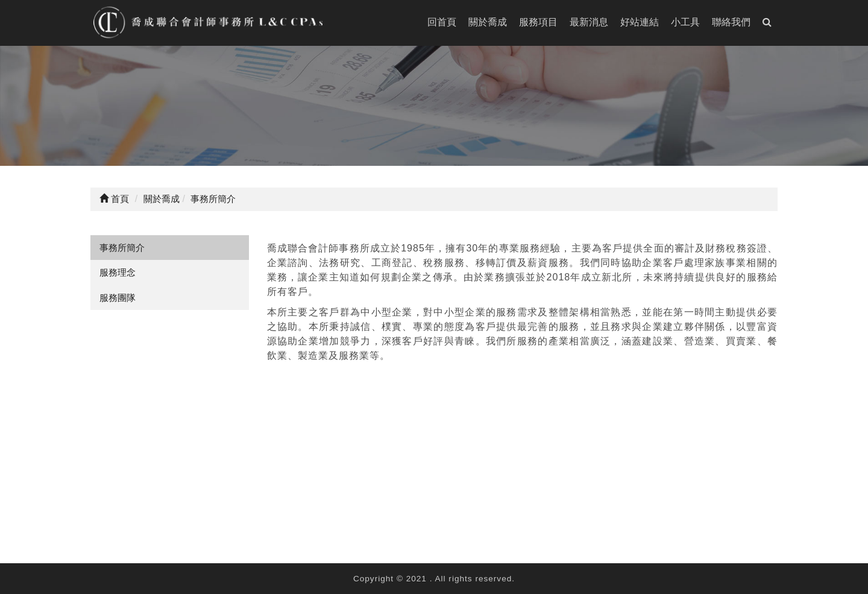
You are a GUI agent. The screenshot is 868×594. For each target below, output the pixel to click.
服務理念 (118, 272)
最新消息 (589, 22)
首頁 (114, 199)
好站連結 (640, 22)
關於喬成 (488, 22)
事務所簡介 (122, 248)
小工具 (685, 22)
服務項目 (538, 22)
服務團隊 (118, 298)
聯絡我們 (731, 22)
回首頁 (442, 22)
